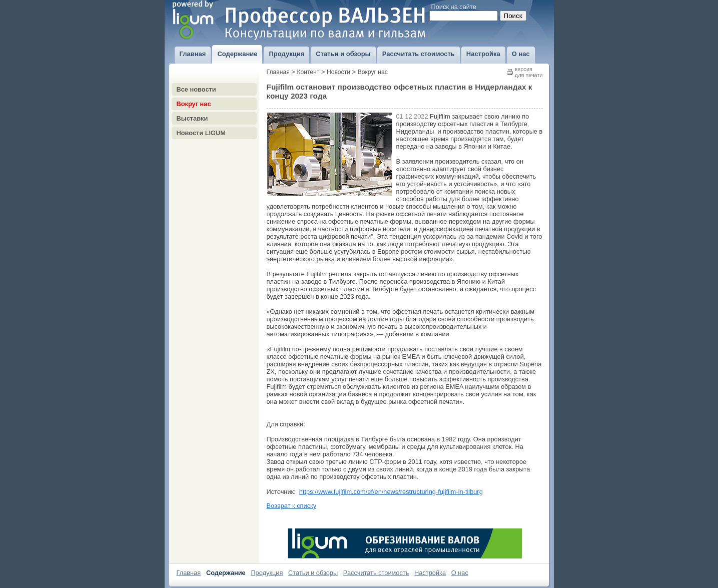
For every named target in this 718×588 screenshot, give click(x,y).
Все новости (196, 89)
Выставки (192, 118)
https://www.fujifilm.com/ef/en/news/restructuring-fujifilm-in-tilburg (391, 492)
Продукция (267, 573)
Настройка (430, 573)
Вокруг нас (194, 104)
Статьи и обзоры (313, 573)
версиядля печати (529, 72)
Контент (308, 72)
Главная (278, 72)
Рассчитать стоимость (376, 573)
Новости (338, 72)
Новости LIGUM (201, 133)
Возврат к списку (292, 506)
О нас (460, 573)
